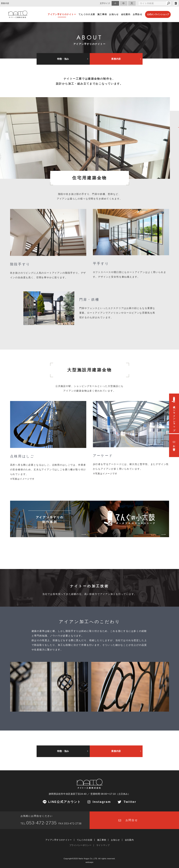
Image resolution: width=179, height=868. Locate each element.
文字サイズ (105, 3)
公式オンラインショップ (158, 14)
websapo (89, 862)
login (176, 3)
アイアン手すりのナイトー (59, 840)
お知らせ (115, 840)
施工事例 (102, 840)
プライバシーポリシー (80, 845)
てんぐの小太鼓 (85, 840)
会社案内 (129, 840)
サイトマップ (103, 845)
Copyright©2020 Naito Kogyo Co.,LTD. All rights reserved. (89, 859)
